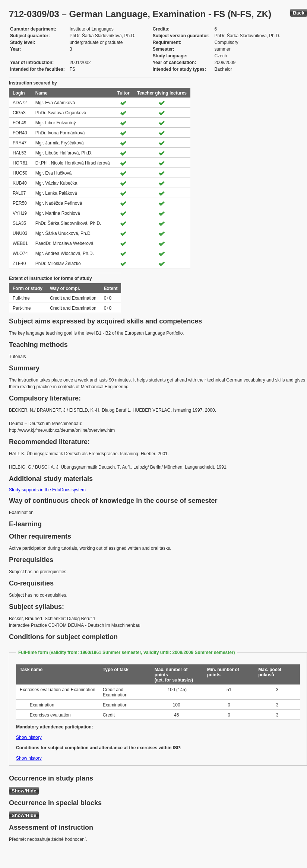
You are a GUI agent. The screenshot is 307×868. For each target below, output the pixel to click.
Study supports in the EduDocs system (47, 490)
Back (299, 13)
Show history (29, 737)
